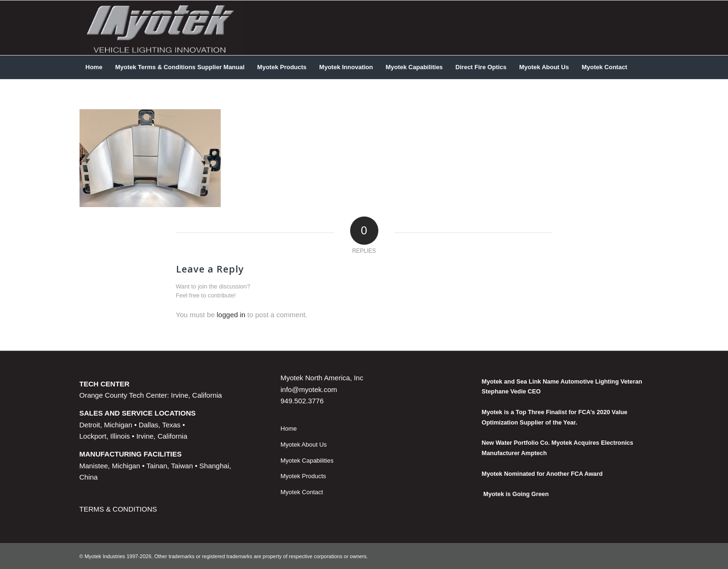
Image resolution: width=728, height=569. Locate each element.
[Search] (642, 67)
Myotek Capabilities (307, 461)
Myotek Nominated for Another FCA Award (542, 474)
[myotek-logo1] (161, 28)
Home (289, 429)
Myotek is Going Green (515, 494)
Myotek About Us (304, 445)
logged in (231, 315)
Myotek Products (303, 476)
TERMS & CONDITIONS (118, 509)
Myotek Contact (302, 492)
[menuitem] (94, 67)
